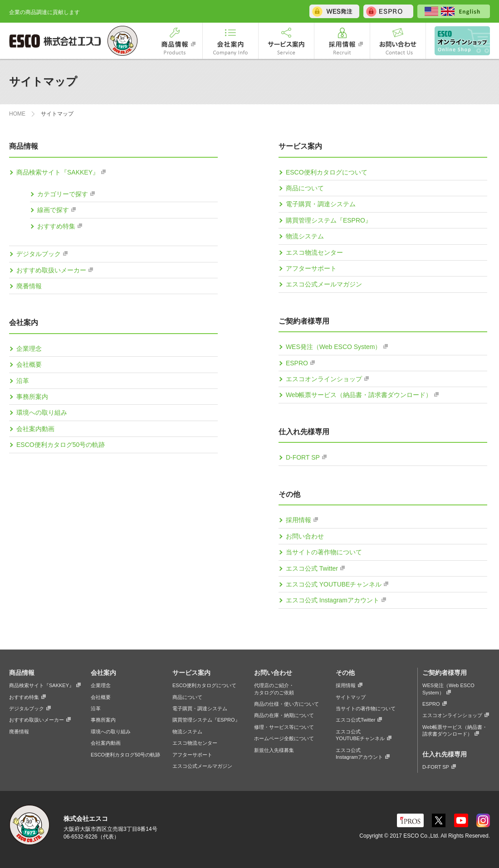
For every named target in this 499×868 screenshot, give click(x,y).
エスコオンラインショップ (458, 41)
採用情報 (342, 41)
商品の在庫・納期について (284, 715)
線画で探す (53, 210)
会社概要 (29, 364)
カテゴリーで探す (63, 194)
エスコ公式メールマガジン (324, 284)
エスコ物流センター (314, 252)
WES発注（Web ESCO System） (334, 347)
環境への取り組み (42, 412)
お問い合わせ (398, 41)
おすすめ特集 (56, 226)
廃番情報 (29, 286)
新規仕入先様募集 (274, 750)
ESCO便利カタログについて (327, 172)
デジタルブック (39, 254)
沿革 (23, 381)
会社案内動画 (35, 429)
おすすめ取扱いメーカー (51, 270)
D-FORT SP (303, 457)
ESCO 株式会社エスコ (57, 41)
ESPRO (297, 363)
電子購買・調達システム (321, 204)
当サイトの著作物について (324, 552)
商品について (305, 188)
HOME (17, 114)
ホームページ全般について (284, 738)
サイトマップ (351, 697)
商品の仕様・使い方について (286, 704)
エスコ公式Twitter (355, 720)
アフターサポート (311, 268)
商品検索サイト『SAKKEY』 (58, 172)
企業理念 (29, 349)
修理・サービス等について (284, 727)
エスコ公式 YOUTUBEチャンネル (334, 584)
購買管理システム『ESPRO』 (329, 220)
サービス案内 (286, 41)
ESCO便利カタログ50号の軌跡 (61, 445)
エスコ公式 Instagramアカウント (333, 600)
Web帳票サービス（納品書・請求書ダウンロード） (359, 395)
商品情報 (175, 41)
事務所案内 (32, 397)
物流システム (305, 236)
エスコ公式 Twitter (312, 568)
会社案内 (230, 41)
